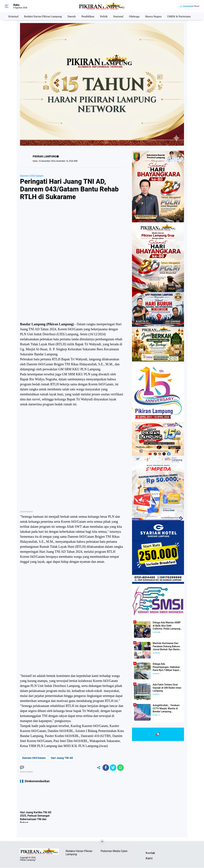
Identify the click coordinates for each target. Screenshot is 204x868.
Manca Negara (154, 16)
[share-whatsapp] (120, 768)
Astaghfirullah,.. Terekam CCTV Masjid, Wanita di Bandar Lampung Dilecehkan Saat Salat (166, 709)
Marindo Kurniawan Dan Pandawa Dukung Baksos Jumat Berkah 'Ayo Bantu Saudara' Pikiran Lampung (166, 647)
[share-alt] (98, 768)
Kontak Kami (148, 854)
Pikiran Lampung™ (28, 860)
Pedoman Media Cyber (114, 851)
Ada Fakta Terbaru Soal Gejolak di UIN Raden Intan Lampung (167, 688)
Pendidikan (88, 16)
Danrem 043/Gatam (32, 176)
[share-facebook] (105, 768)
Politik (104, 16)
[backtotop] (102, 843)
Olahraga (135, 16)
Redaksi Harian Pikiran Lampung (42, 16)
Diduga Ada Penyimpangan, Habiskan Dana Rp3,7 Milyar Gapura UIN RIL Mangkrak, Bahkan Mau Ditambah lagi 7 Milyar (167, 667)
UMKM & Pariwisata (181, 16)
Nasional (119, 16)
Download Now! (191, 6)
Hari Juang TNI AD (62, 758)
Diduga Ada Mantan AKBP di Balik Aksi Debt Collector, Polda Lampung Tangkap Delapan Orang (167, 626)
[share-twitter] (113, 768)
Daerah (71, 16)
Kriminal (11, 16)
